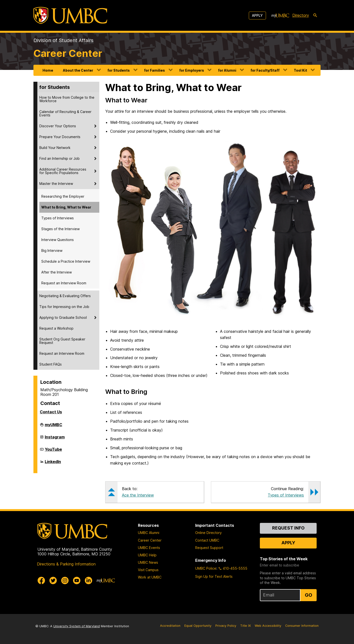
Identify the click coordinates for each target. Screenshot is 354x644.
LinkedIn (53, 464)
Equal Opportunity (198, 626)
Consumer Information (302, 626)
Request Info (288, 528)
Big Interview (52, 250)
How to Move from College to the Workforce (67, 99)
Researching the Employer (63, 196)
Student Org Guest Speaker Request (62, 341)
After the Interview (57, 272)
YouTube (53, 451)
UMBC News (148, 562)
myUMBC (53, 427)
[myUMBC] (280, 16)
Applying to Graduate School (63, 317)
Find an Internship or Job (59, 158)
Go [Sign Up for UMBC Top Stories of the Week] (309, 595)
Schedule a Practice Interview (66, 261)
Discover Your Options (58, 126)
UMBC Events (149, 548)
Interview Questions (58, 240)
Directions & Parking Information (66, 564)
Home (48, 70)
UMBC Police (206, 568)
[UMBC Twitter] (53, 580)
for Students (119, 70)
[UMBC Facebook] (41, 580)
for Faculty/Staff (265, 70)
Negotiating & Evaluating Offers (65, 296)
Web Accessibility (268, 626)
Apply (257, 15)
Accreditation (170, 626)
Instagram (55, 439)
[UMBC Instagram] (65, 580)
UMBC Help (147, 555)
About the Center (78, 70)
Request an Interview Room (64, 283)
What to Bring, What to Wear (66, 207)
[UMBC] (70, 15)
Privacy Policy (226, 626)
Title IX (245, 626)
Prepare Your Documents (60, 137)
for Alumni (227, 70)
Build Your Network (55, 148)
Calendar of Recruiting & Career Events (65, 113)
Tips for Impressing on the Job (64, 307)
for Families (155, 70)
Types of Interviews (58, 218)
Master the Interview (56, 184)
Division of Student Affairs (63, 40)
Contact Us (51, 412)
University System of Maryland (77, 626)
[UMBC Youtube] (77, 580)
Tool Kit (300, 70)
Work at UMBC (150, 577)
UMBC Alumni (149, 533)
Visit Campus (148, 570)
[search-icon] (315, 16)
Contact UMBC (207, 540)
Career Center (68, 53)
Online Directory (208, 533)
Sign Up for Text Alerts (214, 576)
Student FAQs (51, 364)
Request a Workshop (56, 328)
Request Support (209, 548)
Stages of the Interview (60, 229)
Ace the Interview (138, 495)
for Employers (192, 70)
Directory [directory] (301, 15)
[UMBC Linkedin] (88, 580)
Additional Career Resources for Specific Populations (63, 171)
